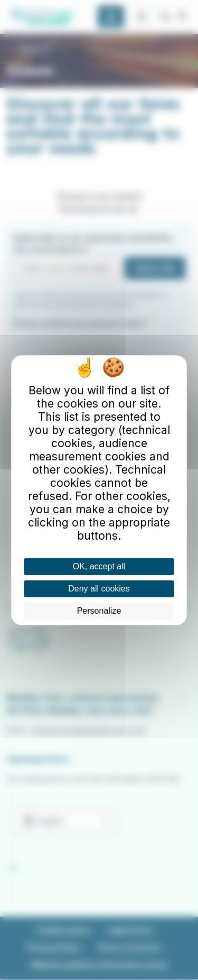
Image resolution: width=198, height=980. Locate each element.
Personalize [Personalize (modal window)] (99, 611)
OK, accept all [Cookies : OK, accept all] (99, 566)
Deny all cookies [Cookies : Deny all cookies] (99, 589)
